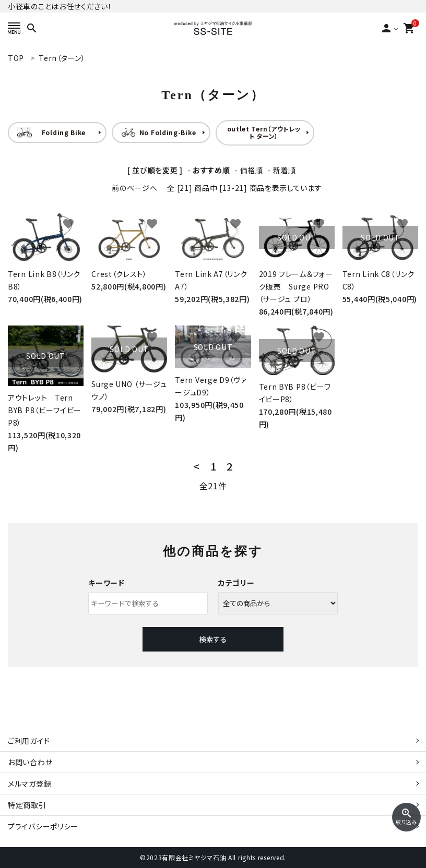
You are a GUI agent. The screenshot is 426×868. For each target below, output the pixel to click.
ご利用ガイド (29, 741)
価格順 (252, 170)
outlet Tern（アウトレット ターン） (264, 132)
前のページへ (134, 188)
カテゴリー (236, 583)
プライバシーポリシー (43, 826)
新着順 (285, 170)
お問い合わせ (30, 762)
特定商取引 (27, 805)
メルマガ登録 (29, 783)
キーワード (106, 583)
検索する (213, 639)
